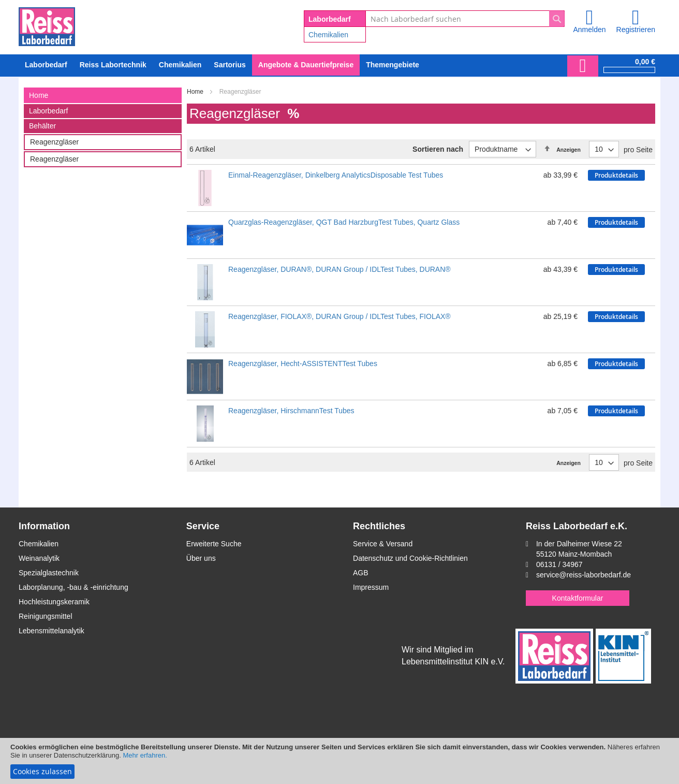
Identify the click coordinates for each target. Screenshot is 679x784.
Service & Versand (383, 544)
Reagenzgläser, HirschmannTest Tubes (291, 411)
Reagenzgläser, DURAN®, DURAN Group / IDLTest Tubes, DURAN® (339, 269)
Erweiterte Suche (214, 544)
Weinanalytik (39, 558)
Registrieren (636, 30)
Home (196, 92)
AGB (361, 573)
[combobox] (465, 19)
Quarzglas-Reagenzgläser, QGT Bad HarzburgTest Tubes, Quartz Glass (344, 222)
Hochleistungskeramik (54, 602)
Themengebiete (393, 65)
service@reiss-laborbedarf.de (584, 575)
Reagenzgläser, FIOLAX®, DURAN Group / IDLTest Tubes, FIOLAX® (339, 316)
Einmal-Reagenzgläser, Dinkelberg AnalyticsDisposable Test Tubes (336, 175)
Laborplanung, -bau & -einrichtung (73, 587)
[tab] (103, 95)
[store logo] (47, 25)
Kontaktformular (578, 598)
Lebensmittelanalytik (51, 631)
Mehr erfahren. (145, 755)
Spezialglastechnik (49, 573)
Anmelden (589, 30)
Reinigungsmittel (46, 616)
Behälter (42, 126)
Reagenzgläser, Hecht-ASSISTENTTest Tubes (303, 364)
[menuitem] (180, 65)
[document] (339, 761)
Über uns (201, 558)
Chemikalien (328, 35)
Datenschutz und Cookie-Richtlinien (410, 558)
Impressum (371, 587)
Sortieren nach (438, 149)
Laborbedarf (49, 111)
